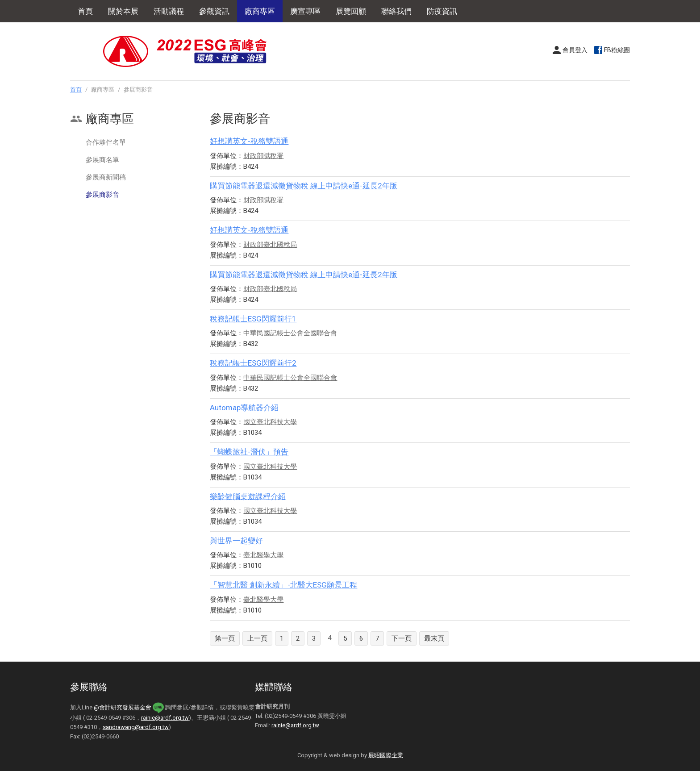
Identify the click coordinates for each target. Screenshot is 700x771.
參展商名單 (102, 160)
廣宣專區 (305, 11)
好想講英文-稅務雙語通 (249, 141)
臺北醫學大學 (263, 555)
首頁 (85, 11)
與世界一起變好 (236, 541)
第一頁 (225, 638)
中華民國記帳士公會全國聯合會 (290, 333)
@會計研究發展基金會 (123, 707)
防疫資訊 (442, 11)
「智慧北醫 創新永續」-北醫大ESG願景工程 (283, 585)
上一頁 (257, 638)
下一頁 (402, 638)
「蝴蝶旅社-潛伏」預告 (249, 452)
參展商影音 (102, 195)
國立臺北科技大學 (270, 422)
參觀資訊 (214, 11)
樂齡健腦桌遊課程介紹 (248, 496)
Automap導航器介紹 (244, 408)
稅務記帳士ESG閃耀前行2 (253, 363)
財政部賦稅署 (263, 156)
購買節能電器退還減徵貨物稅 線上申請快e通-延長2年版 (304, 186)
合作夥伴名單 (106, 142)
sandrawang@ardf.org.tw (136, 727)
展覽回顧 (351, 11)
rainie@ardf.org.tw (165, 718)
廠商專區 (260, 11)
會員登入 (575, 50)
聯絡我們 (396, 11)
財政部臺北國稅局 (270, 245)
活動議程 (169, 11)
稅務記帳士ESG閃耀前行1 (253, 319)
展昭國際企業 (386, 755)
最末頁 (434, 638)
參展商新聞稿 (106, 177)
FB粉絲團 (617, 50)
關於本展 (123, 11)
